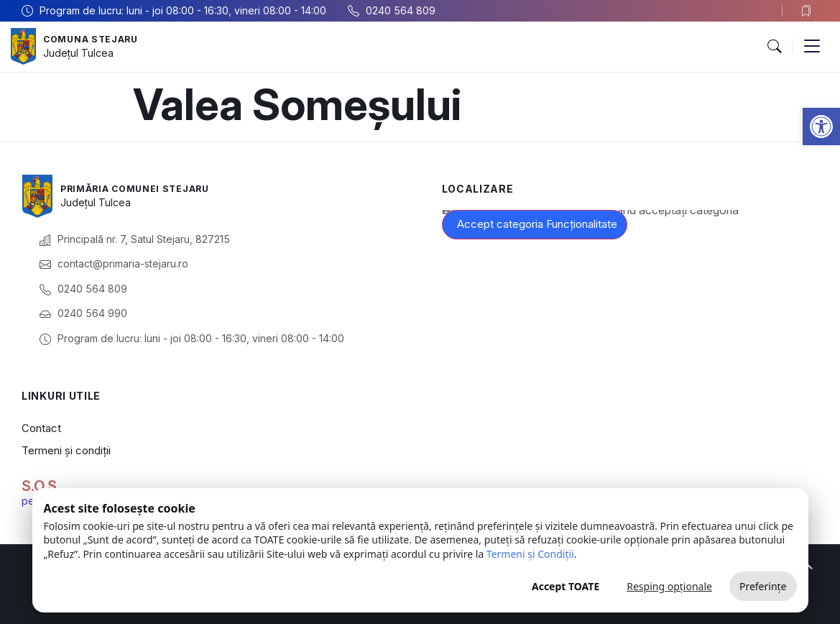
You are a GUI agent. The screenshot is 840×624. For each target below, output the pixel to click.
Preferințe (763, 586)
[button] (821, 127)
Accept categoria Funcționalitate (537, 224)
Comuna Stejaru (97, 38)
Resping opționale (669, 586)
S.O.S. (41, 486)
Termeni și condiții (66, 450)
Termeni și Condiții (530, 554)
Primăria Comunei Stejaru (144, 188)
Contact (41, 428)
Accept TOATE (566, 586)
